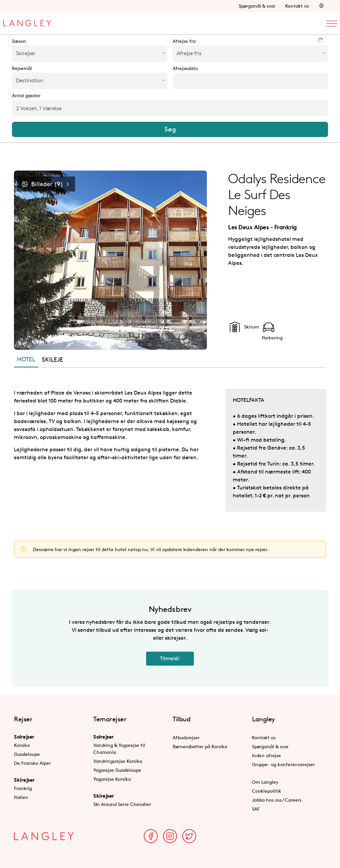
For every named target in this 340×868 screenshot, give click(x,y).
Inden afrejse (266, 755)
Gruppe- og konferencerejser (283, 764)
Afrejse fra (184, 41)
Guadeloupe (27, 754)
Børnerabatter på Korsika (200, 746)
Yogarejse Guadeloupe (117, 770)
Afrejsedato (185, 68)
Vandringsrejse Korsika (118, 761)
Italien (21, 797)
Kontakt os (297, 6)
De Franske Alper (32, 763)
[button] (321, 6)
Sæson (19, 41)
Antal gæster (26, 96)
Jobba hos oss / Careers (277, 800)
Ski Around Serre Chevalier (122, 804)
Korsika (22, 745)
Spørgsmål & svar (257, 6)
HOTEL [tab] (26, 359)
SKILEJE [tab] (52, 359)
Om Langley (265, 782)
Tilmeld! (170, 658)
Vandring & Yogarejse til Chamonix (119, 749)
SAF (256, 809)
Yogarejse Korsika (112, 779)
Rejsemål (22, 68)
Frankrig (23, 788)
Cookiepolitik (267, 791)
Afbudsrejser (186, 737)
